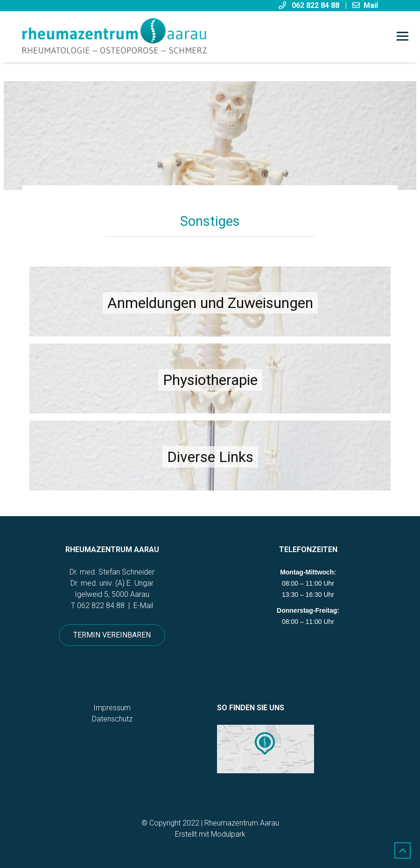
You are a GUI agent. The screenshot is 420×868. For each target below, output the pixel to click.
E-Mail (143, 605)
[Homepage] (172, 37)
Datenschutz (112, 719)
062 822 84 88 (101, 605)
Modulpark (228, 834)
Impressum (112, 708)
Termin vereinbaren (112, 635)
